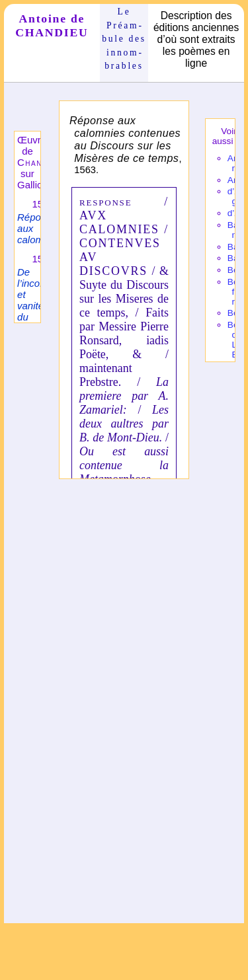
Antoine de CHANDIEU (52, 25)
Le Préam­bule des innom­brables (124, 39)
